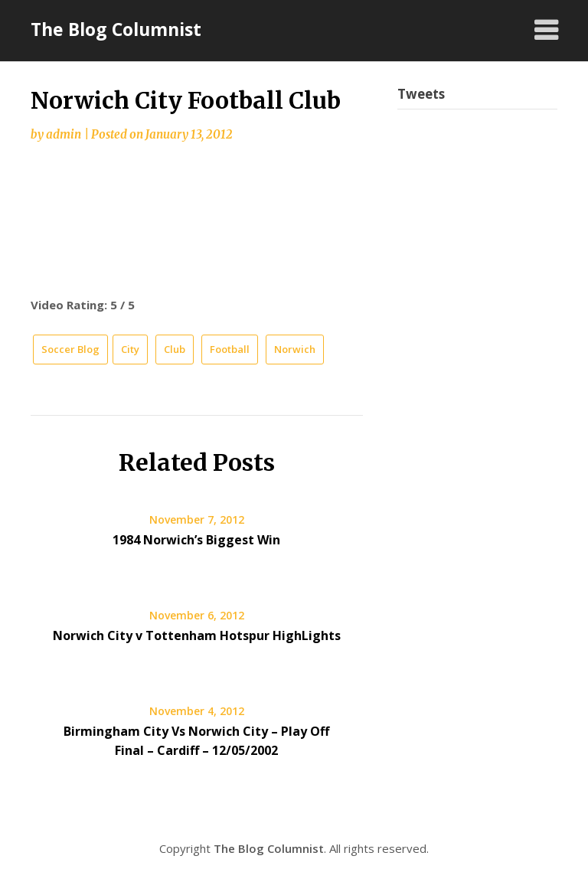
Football (230, 349)
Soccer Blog (70, 349)
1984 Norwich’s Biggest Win (196, 540)
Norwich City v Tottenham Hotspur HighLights (197, 635)
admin (64, 134)
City (130, 349)
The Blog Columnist (116, 29)
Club (175, 349)
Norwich (295, 349)
